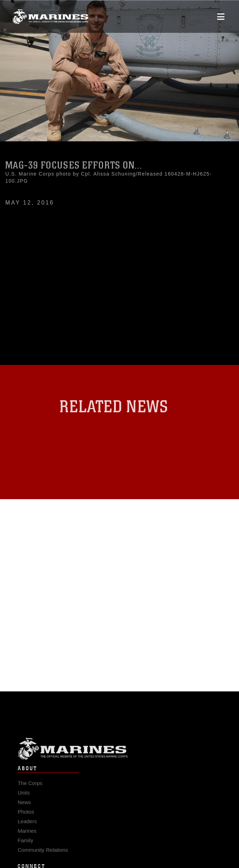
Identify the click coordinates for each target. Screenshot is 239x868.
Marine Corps (119, 753)
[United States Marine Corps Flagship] (50, 16)
